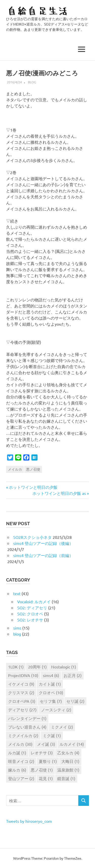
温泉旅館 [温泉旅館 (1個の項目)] (68, 770)
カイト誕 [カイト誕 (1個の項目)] (50, 684)
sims (17, 628)
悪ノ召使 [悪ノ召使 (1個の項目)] (42, 770)
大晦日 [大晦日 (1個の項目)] (70, 761)
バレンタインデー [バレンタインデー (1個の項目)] (27, 718)
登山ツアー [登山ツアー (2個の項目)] (21, 778)
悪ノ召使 (33, 469)
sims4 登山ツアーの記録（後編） (43, 543)
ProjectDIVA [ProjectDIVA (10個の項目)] (23, 675)
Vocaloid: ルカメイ (34, 601)
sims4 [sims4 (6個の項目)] (51, 675)
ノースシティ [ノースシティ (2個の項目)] (56, 710)
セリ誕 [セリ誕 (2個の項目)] (75, 701)
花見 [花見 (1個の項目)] (46, 778)
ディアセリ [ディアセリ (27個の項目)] (22, 710)
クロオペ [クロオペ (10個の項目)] (51, 692)
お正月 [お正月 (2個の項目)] (73, 675)
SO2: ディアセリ (32, 608)
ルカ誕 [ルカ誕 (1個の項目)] (17, 753)
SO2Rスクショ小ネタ (32, 537)
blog (32, 82)
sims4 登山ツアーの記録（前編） (43, 555)
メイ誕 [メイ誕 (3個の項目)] (46, 744)
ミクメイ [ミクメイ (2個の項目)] (62, 727)
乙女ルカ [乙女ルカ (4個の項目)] (68, 753)
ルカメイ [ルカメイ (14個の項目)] (72, 744)
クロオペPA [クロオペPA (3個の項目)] (22, 701)
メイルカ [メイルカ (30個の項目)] (20, 744)
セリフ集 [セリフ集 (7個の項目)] (51, 701)
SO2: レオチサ (30, 620)
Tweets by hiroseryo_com (29, 821)
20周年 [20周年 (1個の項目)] (37, 667)
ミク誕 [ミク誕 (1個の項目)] (52, 735)
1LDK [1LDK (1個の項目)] (16, 667)
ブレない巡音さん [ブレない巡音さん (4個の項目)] (27, 727)
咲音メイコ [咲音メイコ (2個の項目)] (21, 761)
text (17, 593)
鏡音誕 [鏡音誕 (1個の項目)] (66, 778)
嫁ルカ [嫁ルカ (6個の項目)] (17, 770)
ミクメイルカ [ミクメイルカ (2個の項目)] (23, 735)
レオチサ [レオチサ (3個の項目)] (42, 753)
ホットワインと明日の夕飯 (33, 487)
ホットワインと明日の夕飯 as (59, 493)
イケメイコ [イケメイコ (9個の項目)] (21, 684)
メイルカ (15, 469)
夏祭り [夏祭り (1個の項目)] (48, 761)
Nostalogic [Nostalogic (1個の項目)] (64, 667)
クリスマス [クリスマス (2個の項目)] (21, 692)
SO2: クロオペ (30, 614)
